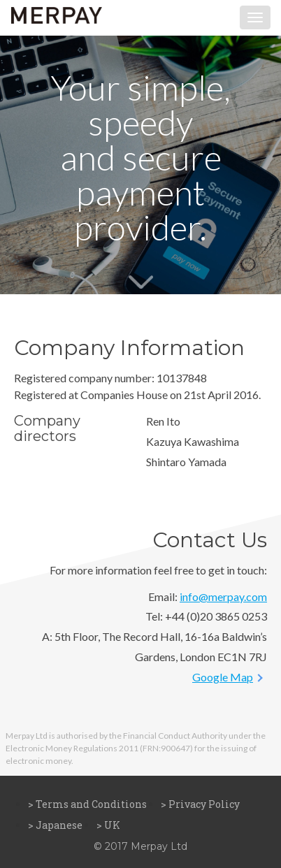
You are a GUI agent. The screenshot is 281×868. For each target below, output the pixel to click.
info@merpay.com (223, 596)
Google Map (223, 677)
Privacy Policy (204, 804)
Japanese (59, 825)
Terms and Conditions (91, 804)
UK (112, 825)
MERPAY (57, 17)
